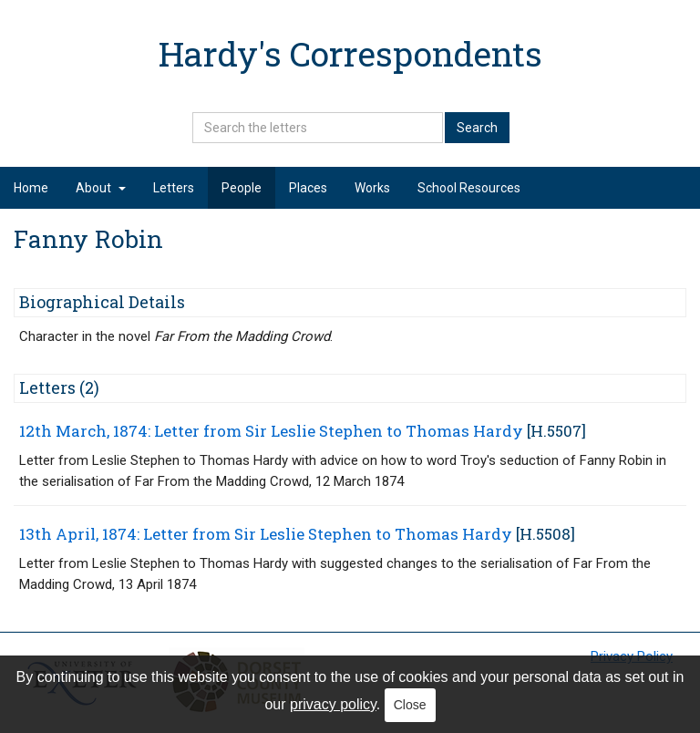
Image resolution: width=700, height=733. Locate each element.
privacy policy (333, 704)
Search (477, 128)
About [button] (101, 188)
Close (410, 705)
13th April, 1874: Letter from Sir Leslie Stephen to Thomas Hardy (266, 534)
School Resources (469, 188)
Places (308, 188)
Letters (174, 188)
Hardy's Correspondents (350, 53)
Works (372, 188)
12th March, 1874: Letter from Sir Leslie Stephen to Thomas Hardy (271, 431)
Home (31, 188)
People (242, 188)
